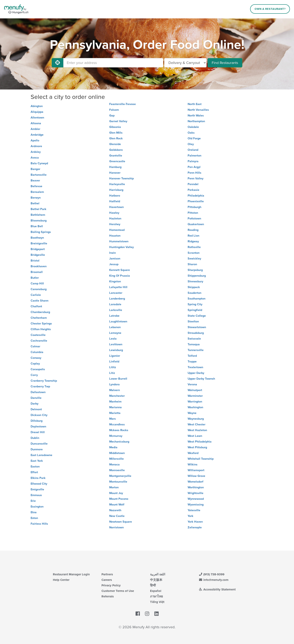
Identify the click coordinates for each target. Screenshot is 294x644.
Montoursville (118, 482)
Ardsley (36, 152)
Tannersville (196, 350)
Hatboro (115, 196)
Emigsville (37, 489)
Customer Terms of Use (118, 591)
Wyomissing (196, 505)
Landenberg (117, 299)
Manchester (117, 396)
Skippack (194, 287)
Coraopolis (38, 369)
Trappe (192, 362)
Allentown (37, 118)
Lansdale (115, 304)
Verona (192, 384)
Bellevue (36, 186)
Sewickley (194, 259)
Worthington (196, 487)
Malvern (115, 390)
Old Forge (194, 138)
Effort (34, 472)
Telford (192, 356)
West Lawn (195, 436)
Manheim (115, 402)
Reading (193, 230)
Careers (107, 580)
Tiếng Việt (157, 602)
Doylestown (38, 427)
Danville (36, 398)
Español (156, 591)
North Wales (196, 116)
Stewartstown (197, 327)
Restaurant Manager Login (71, 574)
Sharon (192, 264)
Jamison (115, 259)
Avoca (35, 158)
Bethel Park (38, 209)
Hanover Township (121, 178)
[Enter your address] (113, 63)
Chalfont (36, 306)
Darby (35, 404)
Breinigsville (39, 243)
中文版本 (156, 580)
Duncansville (39, 444)
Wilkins (193, 465)
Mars (112, 419)
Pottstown (194, 219)
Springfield (195, 310)
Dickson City (39, 415)
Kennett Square (120, 270)
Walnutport (195, 390)
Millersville (116, 459)
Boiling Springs (41, 232)
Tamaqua (194, 344)
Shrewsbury (195, 281)
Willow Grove (196, 476)
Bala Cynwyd (39, 163)
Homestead (117, 230)
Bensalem (37, 192)
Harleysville (117, 184)
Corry (34, 375)
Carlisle (36, 295)
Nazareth (115, 510)
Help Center (61, 580)
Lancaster (116, 293)
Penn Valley (195, 178)
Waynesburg (196, 419)
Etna (34, 512)
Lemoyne (115, 333)
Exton (34, 518)
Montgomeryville (120, 476)
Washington (195, 407)
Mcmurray (116, 436)
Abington (37, 106)
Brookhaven (39, 266)
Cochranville (39, 341)
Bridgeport (38, 249)
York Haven (195, 522)
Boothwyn (37, 238)
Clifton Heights (41, 329)
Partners (107, 574)
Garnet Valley (118, 121)
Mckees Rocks (119, 430)
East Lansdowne (41, 455)
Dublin (35, 438)
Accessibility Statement (217, 589)
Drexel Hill (38, 432)
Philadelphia (196, 196)
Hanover (115, 173)
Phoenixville (196, 201)
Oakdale (193, 127)
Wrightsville (195, 493)
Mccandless (117, 424)
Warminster (195, 396)
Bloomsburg (39, 221)
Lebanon (115, 327)
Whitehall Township (201, 459)
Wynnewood (196, 499)
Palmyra (193, 161)
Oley (191, 144)
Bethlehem (38, 215)
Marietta (115, 413)
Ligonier (115, 356)
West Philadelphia (200, 442)
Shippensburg (197, 276)
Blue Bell (37, 226)
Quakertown (196, 224)
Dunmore (37, 449)
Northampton (196, 121)
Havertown (116, 207)
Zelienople (195, 527)
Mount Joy (116, 493)
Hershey (115, 224)
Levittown (116, 344)
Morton (114, 487)
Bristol (35, 261)
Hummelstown (119, 241)
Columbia (37, 352)
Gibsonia (115, 127)
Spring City (195, 304)
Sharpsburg (195, 270)
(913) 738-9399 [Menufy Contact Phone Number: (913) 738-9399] (212, 574)
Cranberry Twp (40, 386)
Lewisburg (116, 350)
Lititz (113, 367)
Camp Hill (37, 283)
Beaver (35, 181)
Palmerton (194, 156)
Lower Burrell (118, 379)
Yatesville (194, 510)
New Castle (117, 516)
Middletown (117, 453)
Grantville (116, 156)
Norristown (116, 527)
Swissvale (194, 339)
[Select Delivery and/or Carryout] (185, 63)
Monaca (114, 465)
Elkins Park (38, 478)
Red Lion (193, 236)
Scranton (194, 253)
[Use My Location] (58, 63)
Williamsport (196, 470)
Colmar (35, 346)
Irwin (112, 253)
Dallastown (38, 392)
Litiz (112, 373)
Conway (36, 358)
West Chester (197, 424)
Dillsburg (37, 421)
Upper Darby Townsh (201, 379)
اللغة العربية (158, 574)
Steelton (193, 321)
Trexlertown (195, 367)
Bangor (35, 169)
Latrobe (114, 316)
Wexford (193, 453)
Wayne (192, 413)
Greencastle (117, 161)
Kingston (115, 281)
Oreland (193, 150)
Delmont (36, 409)
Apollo (35, 140)
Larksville (116, 310)
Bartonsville (39, 175)
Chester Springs (41, 324)
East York (37, 461)
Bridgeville (38, 255)
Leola (113, 339)
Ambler (35, 129)
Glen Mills (116, 133)
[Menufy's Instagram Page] (147, 614)
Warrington (195, 402)
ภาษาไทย (156, 596)
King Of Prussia (120, 276)
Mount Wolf (117, 505)
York (190, 516)
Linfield (114, 362)
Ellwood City (39, 484)
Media (113, 447)
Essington (37, 507)
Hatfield (115, 201)
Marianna (115, 407)
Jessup (114, 264)
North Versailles (198, 110)
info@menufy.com (214, 580)
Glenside (115, 144)
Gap (112, 116)
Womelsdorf (195, 482)
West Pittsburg (197, 447)
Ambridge (37, 135)
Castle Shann (40, 301)
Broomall (37, 272)
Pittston (193, 213)
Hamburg (115, 167)
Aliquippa (37, 112)
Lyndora (114, 384)
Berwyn (36, 198)
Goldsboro (116, 150)
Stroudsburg (196, 333)
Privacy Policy (111, 585)
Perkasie (193, 190)
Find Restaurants (225, 63)
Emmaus (36, 495)
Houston (115, 236)
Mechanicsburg (119, 442)
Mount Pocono (119, 499)
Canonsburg (39, 289)
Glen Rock (116, 138)
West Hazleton (197, 430)
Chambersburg (40, 312)
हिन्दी (153, 585)
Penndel (193, 184)
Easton (35, 467)
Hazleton (115, 219)
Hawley (114, 213)
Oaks (191, 133)
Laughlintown (118, 321)
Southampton (197, 299)
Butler (35, 278)
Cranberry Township (44, 381)
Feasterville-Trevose (122, 104)
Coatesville (38, 335)
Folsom (114, 110)
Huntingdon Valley (121, 247)
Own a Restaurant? (270, 9)
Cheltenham (39, 318)
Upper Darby (196, 373)
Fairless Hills (39, 524)
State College (197, 316)
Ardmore (36, 146)
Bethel (35, 203)
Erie (33, 501)
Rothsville (194, 247)
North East (195, 104)
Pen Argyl (194, 167)
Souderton (194, 293)
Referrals (108, 596)
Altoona (36, 123)
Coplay (35, 364)
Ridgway (193, 241)
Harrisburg (116, 190)
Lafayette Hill (118, 287)
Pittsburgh (194, 207)
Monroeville (117, 470)
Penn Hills (194, 173)
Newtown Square (121, 522)
